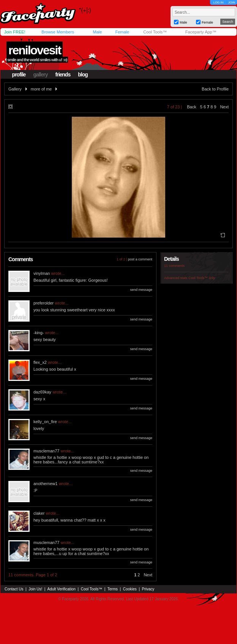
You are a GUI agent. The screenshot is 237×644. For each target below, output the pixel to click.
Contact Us (14, 589)
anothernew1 (46, 484)
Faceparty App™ (201, 32)
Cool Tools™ (155, 32)
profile (19, 75)
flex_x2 (40, 362)
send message (141, 290)
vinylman (42, 273)
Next (224, 107)
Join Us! (35, 589)
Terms (113, 589)
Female (122, 32)
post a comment (140, 259)
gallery (40, 75)
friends (63, 75)
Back (191, 107)
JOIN (232, 2)
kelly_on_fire (45, 422)
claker (39, 513)
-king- (39, 333)
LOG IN (218, 2)
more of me (41, 89)
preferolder (43, 303)
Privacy (148, 589)
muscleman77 (46, 451)
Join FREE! (15, 32)
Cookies (130, 589)
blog (83, 75)
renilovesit (35, 50)
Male (97, 32)
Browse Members (58, 32)
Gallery (15, 89)
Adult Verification (61, 589)
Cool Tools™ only (202, 278)
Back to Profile (215, 89)
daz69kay (42, 392)
